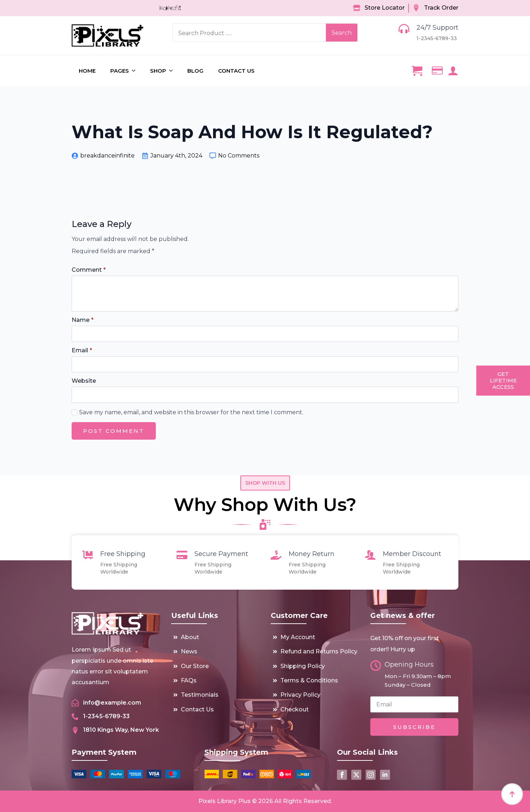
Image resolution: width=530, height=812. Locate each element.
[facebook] (342, 775)
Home (87, 71)
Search (342, 33)
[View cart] (417, 71)
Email (82, 351)
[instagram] (371, 775)
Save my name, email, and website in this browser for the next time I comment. (191, 412)
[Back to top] (512, 794)
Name (83, 320)
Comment (89, 270)
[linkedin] (385, 775)
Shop (158, 71)
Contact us (236, 71)
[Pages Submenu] (136, 71)
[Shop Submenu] (173, 71)
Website (84, 381)
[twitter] (356, 775)
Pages (120, 71)
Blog (195, 71)
